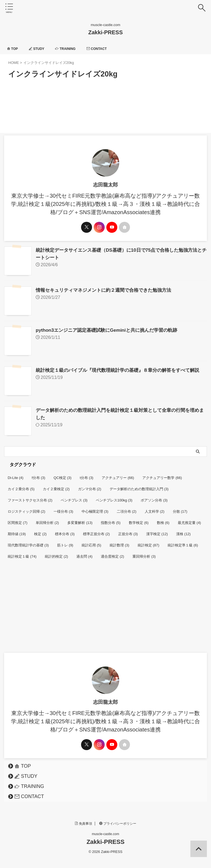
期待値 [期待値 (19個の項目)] (17, 531)
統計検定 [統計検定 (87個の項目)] (148, 542)
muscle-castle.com (105, 831)
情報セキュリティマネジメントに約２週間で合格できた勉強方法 (107, 290)
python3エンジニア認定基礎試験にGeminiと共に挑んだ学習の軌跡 (111, 329)
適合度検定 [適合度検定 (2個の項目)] (113, 554)
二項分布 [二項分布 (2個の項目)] (127, 509)
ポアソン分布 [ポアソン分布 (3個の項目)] (154, 497)
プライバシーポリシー (118, 821)
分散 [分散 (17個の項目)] (180, 509)
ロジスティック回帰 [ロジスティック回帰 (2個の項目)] (27, 509)
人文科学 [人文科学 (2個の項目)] (155, 509)
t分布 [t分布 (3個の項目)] (87, 475)
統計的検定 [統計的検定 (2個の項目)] (56, 554)
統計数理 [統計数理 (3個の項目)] (120, 542)
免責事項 (84, 821)
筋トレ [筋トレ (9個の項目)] (65, 542)
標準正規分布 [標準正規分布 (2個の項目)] (96, 531)
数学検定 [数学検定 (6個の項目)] (139, 520)
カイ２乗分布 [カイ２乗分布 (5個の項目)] (21, 486)
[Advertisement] (103, 609)
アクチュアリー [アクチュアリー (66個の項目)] (118, 475)
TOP (13, 49)
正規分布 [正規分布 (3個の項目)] (128, 531)
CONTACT (106, 49)
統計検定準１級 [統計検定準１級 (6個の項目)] (183, 542)
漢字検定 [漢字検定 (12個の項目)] (157, 531)
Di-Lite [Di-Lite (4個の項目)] (16, 475)
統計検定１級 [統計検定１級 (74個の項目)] (22, 554)
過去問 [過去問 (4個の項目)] (84, 554)
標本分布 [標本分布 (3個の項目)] (65, 531)
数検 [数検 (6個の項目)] (163, 520)
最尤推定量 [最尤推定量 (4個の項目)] (189, 520)
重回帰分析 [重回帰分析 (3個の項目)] (144, 554)
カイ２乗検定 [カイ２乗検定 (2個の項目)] (56, 486)
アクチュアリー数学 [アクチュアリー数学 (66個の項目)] (162, 475)
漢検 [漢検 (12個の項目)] (183, 531)
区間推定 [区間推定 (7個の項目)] (18, 520)
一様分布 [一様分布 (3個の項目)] (63, 509)
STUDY (40, 49)
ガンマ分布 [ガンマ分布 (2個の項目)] (90, 486)
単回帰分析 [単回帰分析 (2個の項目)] (47, 520)
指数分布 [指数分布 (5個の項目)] (111, 520)
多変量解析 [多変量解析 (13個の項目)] (80, 520)
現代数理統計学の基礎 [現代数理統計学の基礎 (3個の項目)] (28, 542)
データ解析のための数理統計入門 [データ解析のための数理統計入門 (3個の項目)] (139, 486)
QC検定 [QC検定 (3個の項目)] (63, 475)
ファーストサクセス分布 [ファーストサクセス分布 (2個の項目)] (30, 497)
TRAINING (71, 49)
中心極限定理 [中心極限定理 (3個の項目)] (95, 509)
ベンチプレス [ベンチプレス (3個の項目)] (74, 497)
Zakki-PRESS (105, 32)
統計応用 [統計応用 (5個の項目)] (91, 542)
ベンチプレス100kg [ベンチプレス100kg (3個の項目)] (114, 497)
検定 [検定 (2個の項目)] (40, 531)
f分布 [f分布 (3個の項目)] (39, 475)
